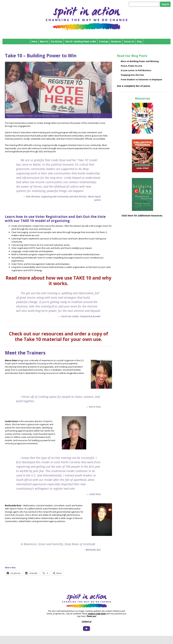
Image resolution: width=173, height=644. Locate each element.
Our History (56, 41)
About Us (44, 41)
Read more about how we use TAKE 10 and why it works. (58, 281)
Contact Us (129, 41)
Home (34, 41)
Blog (139, 41)
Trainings (104, 41)
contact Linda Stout (97, 614)
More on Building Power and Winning (140, 61)
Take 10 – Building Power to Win (80, 41)
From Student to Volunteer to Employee (141, 80)
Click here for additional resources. (143, 216)
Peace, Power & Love (132, 66)
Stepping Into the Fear (132, 75)
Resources (116, 41)
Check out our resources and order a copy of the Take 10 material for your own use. (58, 336)
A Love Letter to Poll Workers (136, 70)
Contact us (87, 621)
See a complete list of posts (134, 86)
